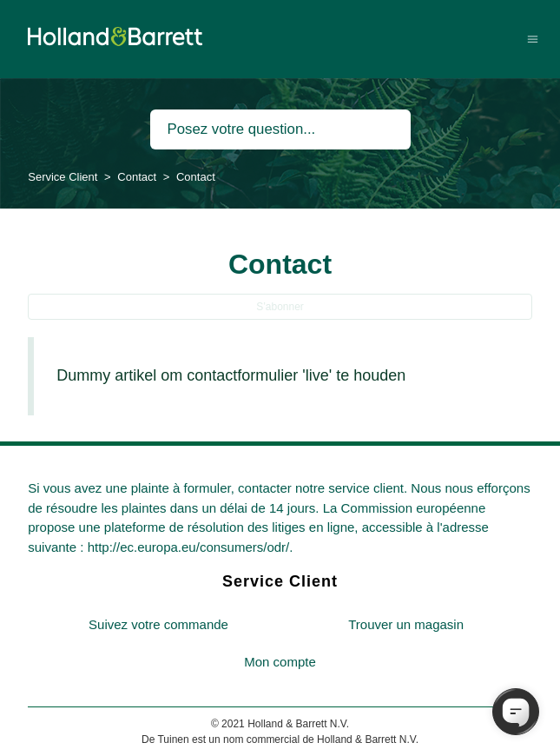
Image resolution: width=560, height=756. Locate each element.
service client (366, 488)
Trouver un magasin (406, 624)
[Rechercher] (280, 129)
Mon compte (280, 662)
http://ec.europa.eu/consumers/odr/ (189, 547)
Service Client (63, 177)
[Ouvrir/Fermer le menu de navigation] (533, 39)
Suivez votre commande (158, 624)
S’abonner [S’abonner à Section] (280, 307)
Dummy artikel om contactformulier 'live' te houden (231, 375)
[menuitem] (159, 625)
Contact (137, 177)
